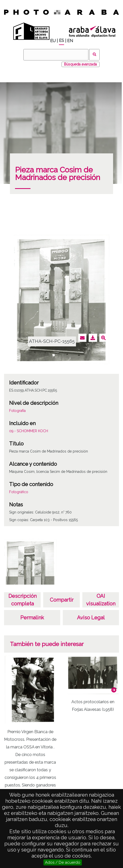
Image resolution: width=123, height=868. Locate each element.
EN (70, 41)
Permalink (32, 618)
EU (53, 41)
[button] (114, 690)
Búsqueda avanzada (80, 64)
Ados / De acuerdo (63, 862)
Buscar (94, 55)
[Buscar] (56, 55)
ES (61, 41)
